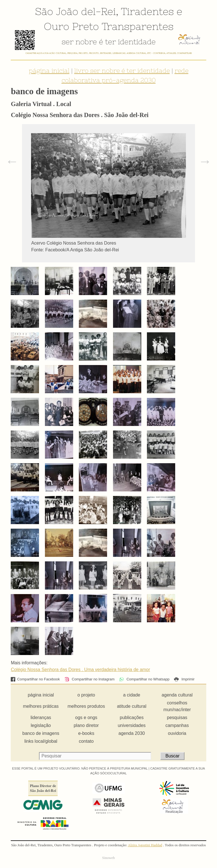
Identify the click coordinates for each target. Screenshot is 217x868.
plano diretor (86, 725)
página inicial (49, 71)
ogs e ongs (86, 718)
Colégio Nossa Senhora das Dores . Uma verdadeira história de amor (80, 670)
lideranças (41, 718)
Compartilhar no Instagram (89, 679)
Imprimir (184, 679)
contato (86, 741)
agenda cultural (177, 695)
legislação (41, 725)
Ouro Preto (71, 26)
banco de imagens (41, 733)
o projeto (86, 695)
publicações (132, 718)
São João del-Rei (75, 11)
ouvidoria (177, 733)
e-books (86, 733)
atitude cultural (132, 706)
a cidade (132, 695)
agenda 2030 (132, 733)
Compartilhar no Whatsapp (144, 679)
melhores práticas (41, 706)
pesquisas (177, 718)
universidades (132, 725)
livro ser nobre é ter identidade (122, 71)
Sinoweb (109, 858)
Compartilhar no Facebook (35, 679)
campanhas (177, 725)
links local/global (41, 741)
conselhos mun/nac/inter (177, 706)
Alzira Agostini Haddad (145, 845)
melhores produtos (86, 706)
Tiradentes (147, 11)
